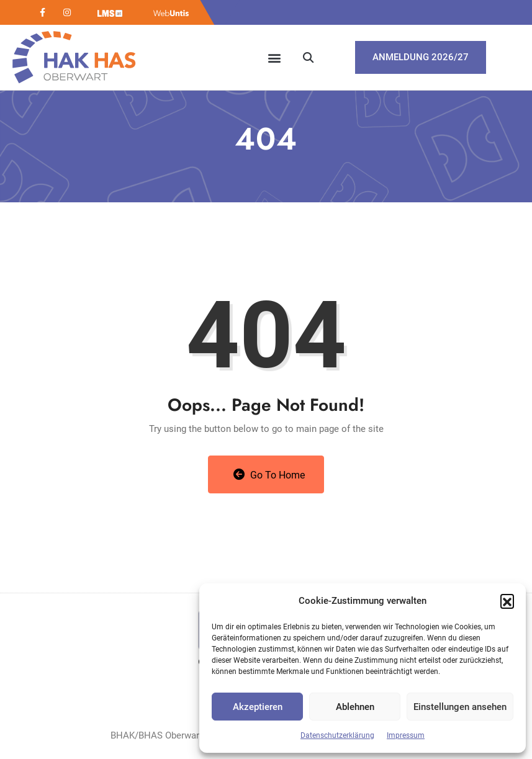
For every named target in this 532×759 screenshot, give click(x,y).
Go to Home (269, 475)
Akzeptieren (258, 707)
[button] (507, 601)
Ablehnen (355, 707)
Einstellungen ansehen (460, 707)
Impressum (406, 735)
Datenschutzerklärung (337, 735)
